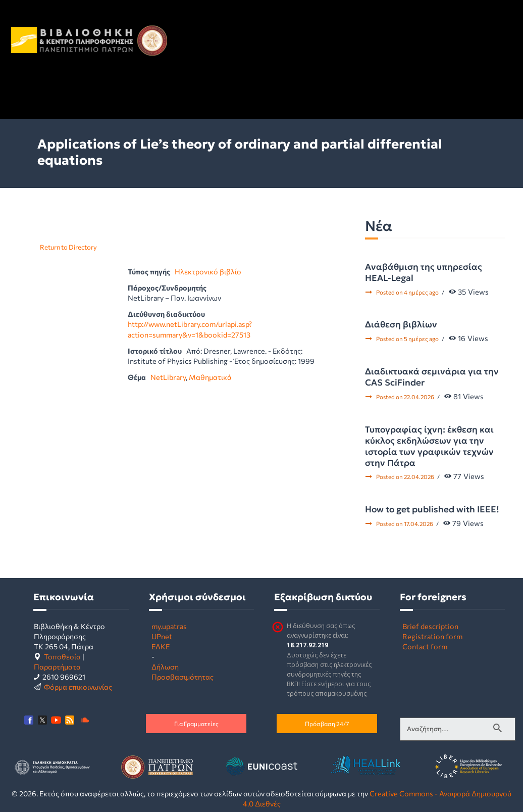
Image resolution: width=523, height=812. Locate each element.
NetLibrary (168, 377)
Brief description (430, 626)
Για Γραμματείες (196, 724)
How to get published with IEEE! (432, 509)
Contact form (425, 646)
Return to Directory (68, 247)
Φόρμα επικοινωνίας (78, 687)
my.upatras (169, 626)
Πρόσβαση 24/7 (327, 724)
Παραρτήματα (57, 666)
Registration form (432, 636)
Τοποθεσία (62, 656)
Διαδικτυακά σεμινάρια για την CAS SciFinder (432, 377)
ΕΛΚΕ (161, 646)
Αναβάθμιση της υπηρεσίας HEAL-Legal (424, 272)
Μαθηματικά (210, 377)
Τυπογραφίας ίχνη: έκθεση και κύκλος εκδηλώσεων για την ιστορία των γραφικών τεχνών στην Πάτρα (429, 446)
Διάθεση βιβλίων (401, 324)
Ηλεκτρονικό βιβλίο (208, 271)
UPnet (162, 636)
